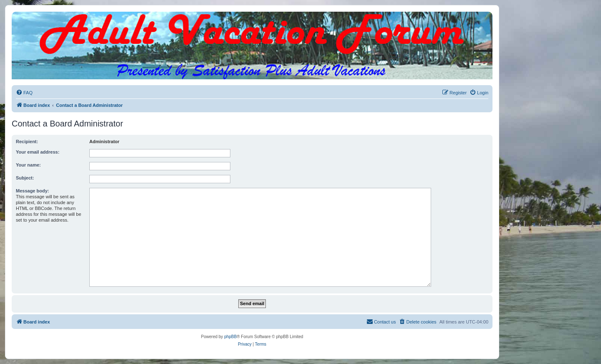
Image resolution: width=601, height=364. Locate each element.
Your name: (28, 165)
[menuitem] (24, 93)
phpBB (230, 337)
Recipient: (27, 142)
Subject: (25, 178)
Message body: (32, 191)
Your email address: (38, 152)
